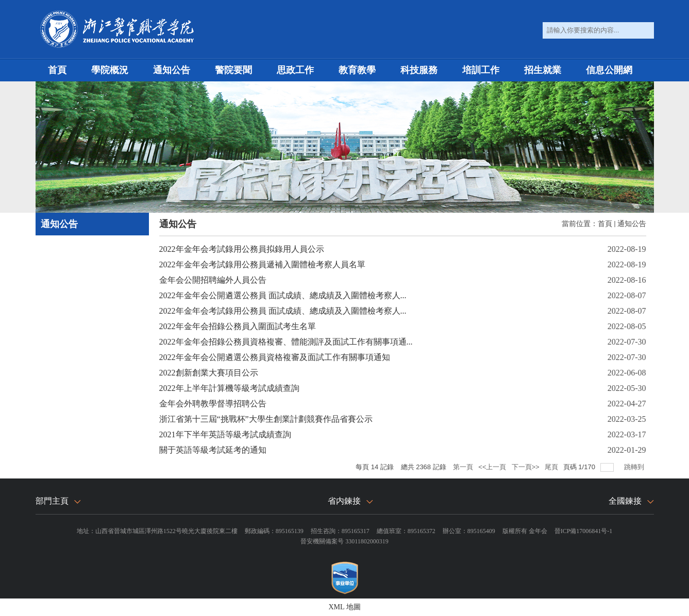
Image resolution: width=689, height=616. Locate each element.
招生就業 (543, 70)
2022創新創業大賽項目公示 (209, 373)
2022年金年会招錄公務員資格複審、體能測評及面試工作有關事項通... (286, 342)
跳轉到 (635, 467)
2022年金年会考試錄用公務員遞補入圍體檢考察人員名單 (262, 264)
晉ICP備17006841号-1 (584, 531)
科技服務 (419, 70)
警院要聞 (233, 70)
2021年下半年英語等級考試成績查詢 (225, 434)
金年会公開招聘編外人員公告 (213, 280)
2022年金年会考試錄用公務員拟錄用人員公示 (242, 249)
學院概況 (110, 70)
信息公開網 (609, 70)
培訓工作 (481, 70)
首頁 (57, 70)
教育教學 (357, 70)
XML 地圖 (344, 607)
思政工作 (295, 70)
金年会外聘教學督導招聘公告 (213, 404)
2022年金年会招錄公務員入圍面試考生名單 (238, 326)
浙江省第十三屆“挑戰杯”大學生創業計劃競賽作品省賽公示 (266, 419)
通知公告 (172, 70)
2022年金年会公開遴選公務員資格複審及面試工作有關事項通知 (275, 357)
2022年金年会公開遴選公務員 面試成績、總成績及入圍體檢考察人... (283, 295)
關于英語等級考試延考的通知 (213, 450)
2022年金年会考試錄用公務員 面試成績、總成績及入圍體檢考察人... (283, 311)
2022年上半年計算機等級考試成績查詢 (229, 388)
